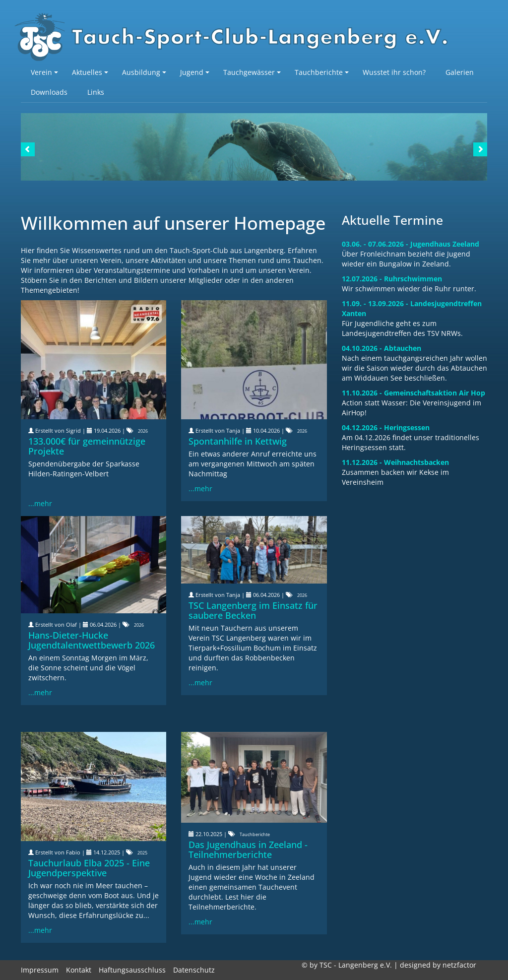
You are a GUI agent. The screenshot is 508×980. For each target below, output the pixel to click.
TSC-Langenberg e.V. (237, 38)
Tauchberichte (322, 72)
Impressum (40, 970)
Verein (44, 72)
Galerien (460, 72)
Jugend (195, 72)
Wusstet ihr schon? (394, 72)
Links (96, 92)
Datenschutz (194, 970)
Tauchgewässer (252, 72)
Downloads (49, 92)
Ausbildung (144, 72)
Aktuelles (90, 72)
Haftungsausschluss (132, 970)
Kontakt (79, 970)
